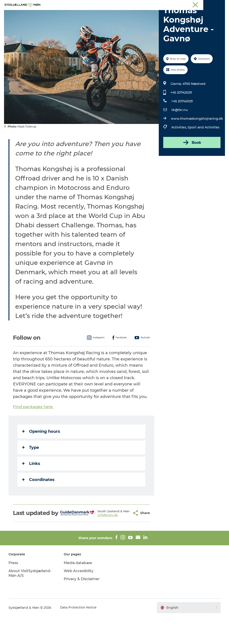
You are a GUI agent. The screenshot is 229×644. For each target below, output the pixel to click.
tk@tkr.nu (179, 131)
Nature (87, 14)
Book (192, 164)
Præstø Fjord (205, 4)
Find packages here (34, 428)
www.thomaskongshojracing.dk (197, 140)
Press (14, 591)
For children (110, 14)
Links (32, 485)
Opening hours (42, 453)
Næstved (173, 4)
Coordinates (39, 501)
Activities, (179, 148)
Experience (65, 14)
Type (31, 469)
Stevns (188, 4)
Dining (168, 14)
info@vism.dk (101, 541)
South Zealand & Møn (139, 4)
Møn (160, 4)
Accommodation (141, 14)
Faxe (221, 4)
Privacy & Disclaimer (82, 607)
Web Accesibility (79, 599)
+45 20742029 (181, 114)
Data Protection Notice (79, 635)
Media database (79, 591)
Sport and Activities (203, 148)
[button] (121, 537)
